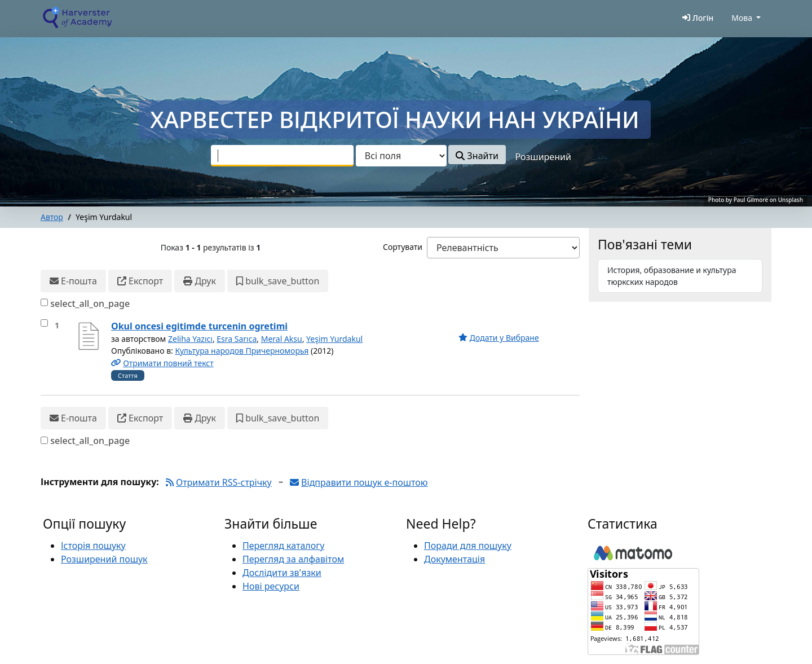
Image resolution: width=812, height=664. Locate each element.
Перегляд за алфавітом (293, 559)
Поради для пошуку (468, 546)
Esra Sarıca (237, 339)
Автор (52, 217)
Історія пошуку (93, 546)
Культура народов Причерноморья (242, 351)
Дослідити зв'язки (282, 573)
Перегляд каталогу (283, 546)
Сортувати (403, 247)
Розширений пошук (104, 559)
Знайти (477, 156)
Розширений (543, 157)
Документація (454, 559)
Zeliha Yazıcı (190, 339)
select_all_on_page (90, 304)
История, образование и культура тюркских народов (672, 276)
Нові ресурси (271, 586)
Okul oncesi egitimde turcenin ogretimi (199, 326)
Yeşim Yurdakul (334, 339)
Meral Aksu (282, 339)
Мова (742, 18)
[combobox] (282, 156)
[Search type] (401, 156)
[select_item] (44, 323)
